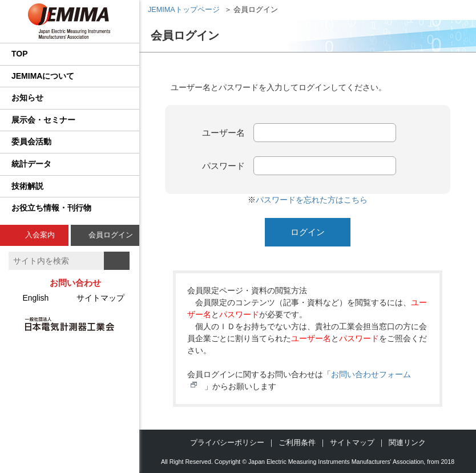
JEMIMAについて (43, 76)
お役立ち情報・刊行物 (51, 208)
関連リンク (407, 442)
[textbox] (56, 261)
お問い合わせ (75, 283)
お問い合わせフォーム (371, 374)
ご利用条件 (297, 442)
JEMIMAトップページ (184, 10)
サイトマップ (100, 298)
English (35, 298)
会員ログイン (111, 235)
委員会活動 (31, 142)
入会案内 (40, 235)
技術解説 (27, 186)
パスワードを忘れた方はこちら (312, 200)
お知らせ (27, 98)
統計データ (31, 164)
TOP (20, 54)
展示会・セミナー (43, 120)
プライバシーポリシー (227, 442)
